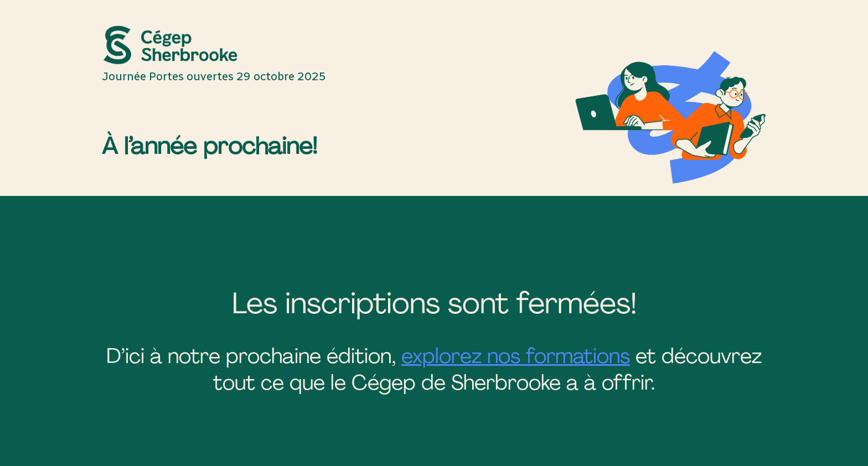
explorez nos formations (516, 356)
